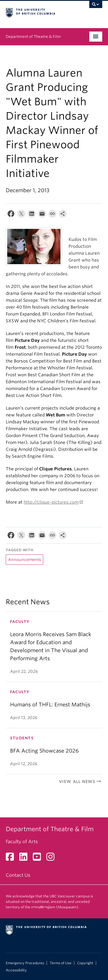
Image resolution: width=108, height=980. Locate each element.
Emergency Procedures (25, 963)
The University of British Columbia (40, 12)
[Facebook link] (12, 859)
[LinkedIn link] (25, 859)
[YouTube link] (39, 859)
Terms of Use (61, 963)
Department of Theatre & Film (33, 37)
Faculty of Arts (22, 842)
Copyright (85, 963)
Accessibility (16, 970)
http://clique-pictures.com (51, 502)
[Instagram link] (53, 859)
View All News (81, 782)
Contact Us (18, 875)
